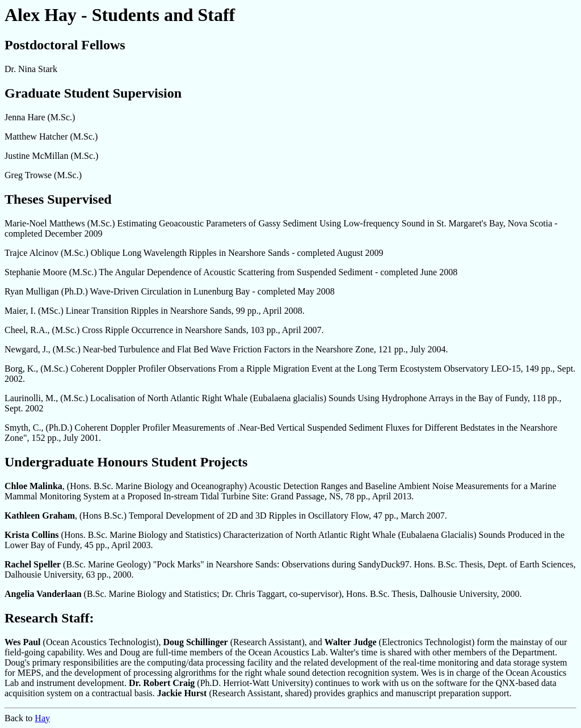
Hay (42, 718)
